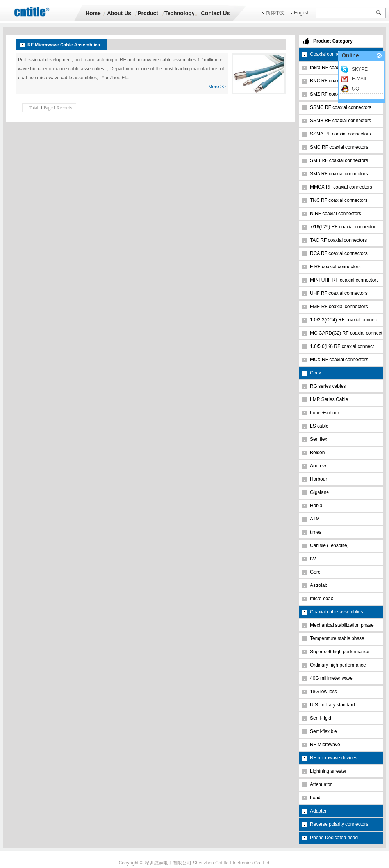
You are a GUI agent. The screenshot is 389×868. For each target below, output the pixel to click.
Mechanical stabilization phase (342, 625)
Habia (316, 506)
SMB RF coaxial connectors (339, 160)
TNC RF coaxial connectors (339, 200)
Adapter (318, 811)
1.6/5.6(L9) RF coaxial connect (342, 346)
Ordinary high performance (338, 665)
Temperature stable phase (337, 638)
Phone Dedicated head (334, 838)
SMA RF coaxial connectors (339, 174)
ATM (315, 519)
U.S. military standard (333, 705)
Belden (317, 453)
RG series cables (328, 386)
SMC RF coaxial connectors (339, 147)
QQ (356, 89)
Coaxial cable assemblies (336, 612)
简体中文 (275, 13)
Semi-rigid (321, 718)
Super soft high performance (340, 652)
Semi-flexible (324, 731)
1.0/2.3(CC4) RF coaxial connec (343, 320)
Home (93, 13)
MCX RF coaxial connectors (339, 360)
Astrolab (319, 585)
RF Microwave (325, 745)
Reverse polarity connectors (339, 824)
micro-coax (322, 599)
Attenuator (321, 784)
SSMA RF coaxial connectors (340, 134)
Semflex (319, 439)
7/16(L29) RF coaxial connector (343, 227)
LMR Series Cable (329, 399)
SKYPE (360, 69)
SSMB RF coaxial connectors (341, 121)
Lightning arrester (328, 771)
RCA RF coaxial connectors (339, 253)
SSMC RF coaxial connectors (341, 107)
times (316, 532)
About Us (119, 13)
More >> (217, 87)
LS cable (319, 426)
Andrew (318, 466)
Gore (315, 572)
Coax (316, 373)
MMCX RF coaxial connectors (341, 187)
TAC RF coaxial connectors (338, 240)
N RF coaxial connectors (336, 214)
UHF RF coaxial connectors (339, 293)
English (302, 13)
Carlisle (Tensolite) (329, 545)
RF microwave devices (334, 758)
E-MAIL (360, 79)
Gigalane (319, 492)
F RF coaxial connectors (335, 267)
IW (313, 559)
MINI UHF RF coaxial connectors (344, 280)
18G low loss (324, 692)
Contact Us (216, 13)
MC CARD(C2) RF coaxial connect (346, 333)
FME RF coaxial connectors (339, 307)
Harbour (319, 479)
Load (315, 798)
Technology (180, 13)
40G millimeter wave (331, 678)
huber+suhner (325, 413)
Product (148, 13)
